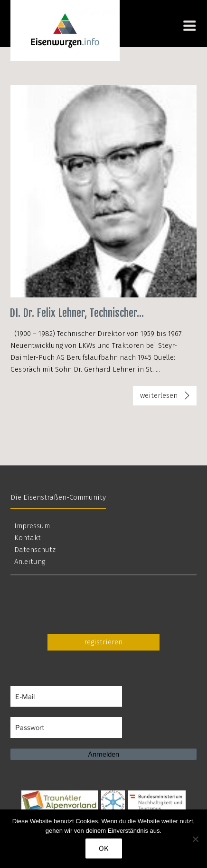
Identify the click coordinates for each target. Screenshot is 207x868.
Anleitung (30, 562)
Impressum (32, 526)
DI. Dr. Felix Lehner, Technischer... (77, 313)
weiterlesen (166, 397)
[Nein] (195, 839)
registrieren (103, 642)
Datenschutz (35, 550)
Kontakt (28, 538)
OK (104, 848)
